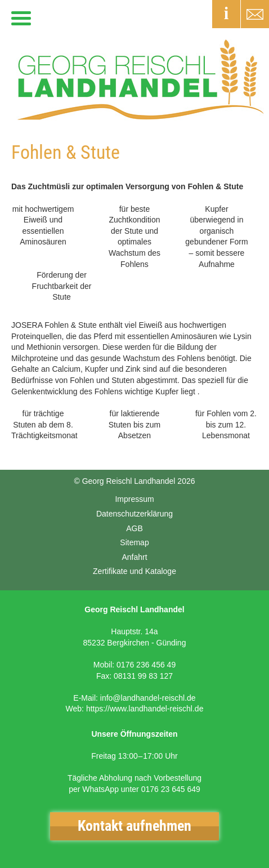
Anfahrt (134, 557)
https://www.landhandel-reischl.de (145, 709)
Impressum (134, 499)
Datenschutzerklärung (134, 514)
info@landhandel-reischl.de (148, 698)
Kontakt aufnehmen (134, 826)
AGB (134, 528)
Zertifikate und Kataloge (134, 571)
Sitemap (134, 542)
